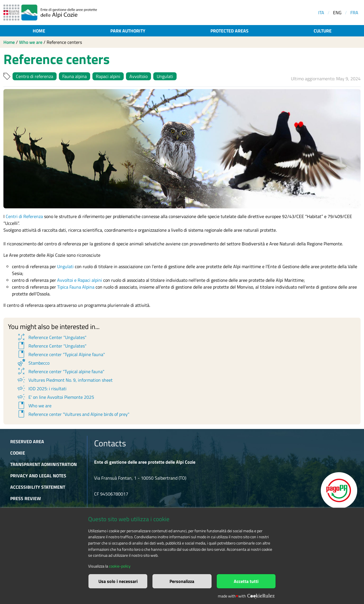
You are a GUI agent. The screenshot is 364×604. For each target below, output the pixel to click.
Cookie (18, 453)
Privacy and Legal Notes (38, 476)
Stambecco (33, 363)
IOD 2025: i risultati (42, 389)
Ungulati (165, 76)
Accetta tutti (246, 581)
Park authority (128, 31)
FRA (354, 13)
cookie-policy (120, 566)
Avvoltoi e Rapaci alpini (80, 280)
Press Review (26, 498)
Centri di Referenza (24, 216)
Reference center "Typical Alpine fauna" (61, 354)
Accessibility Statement (38, 487)
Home (39, 31)
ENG (337, 13)
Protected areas (229, 31)
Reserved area (27, 441)
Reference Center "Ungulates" (51, 337)
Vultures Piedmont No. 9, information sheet (65, 380)
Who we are (31, 42)
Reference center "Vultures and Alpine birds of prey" (73, 414)
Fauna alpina (75, 76)
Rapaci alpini (108, 76)
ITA (321, 13)
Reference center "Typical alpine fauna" (60, 371)
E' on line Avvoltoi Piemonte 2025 (55, 397)
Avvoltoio (138, 76)
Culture (323, 31)
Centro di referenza (35, 76)
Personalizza (182, 581)
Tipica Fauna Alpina (76, 287)
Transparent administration (44, 464)
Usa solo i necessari (118, 581)
